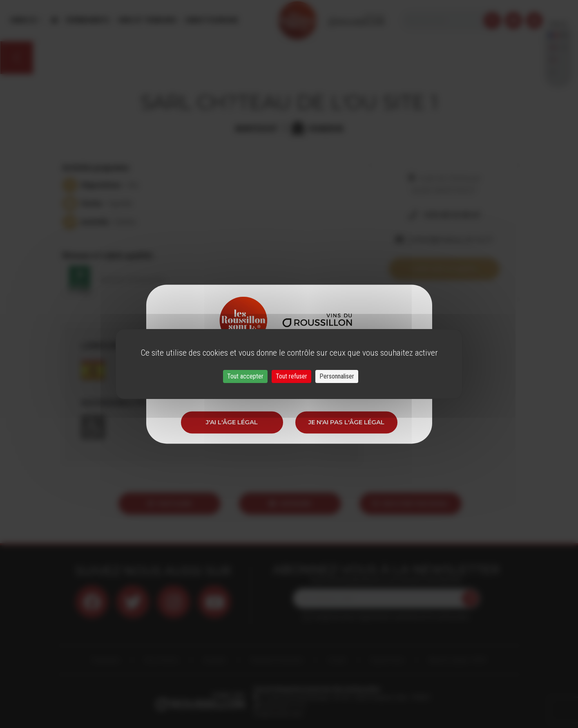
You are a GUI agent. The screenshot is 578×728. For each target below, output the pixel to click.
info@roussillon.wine (278, 714)
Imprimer (290, 503)
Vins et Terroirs (147, 20)
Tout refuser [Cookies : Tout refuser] (291, 376)
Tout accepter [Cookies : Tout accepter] (245, 376)
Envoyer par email (411, 503)
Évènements (88, 20)
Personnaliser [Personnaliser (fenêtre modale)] (337, 376)
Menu (24, 20)
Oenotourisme (211, 20)
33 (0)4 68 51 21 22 (282, 706)
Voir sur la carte (444, 269)
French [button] (558, 20)
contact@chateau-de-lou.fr (450, 240)
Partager (170, 503)
